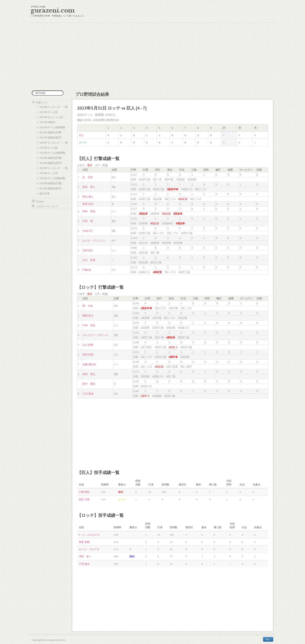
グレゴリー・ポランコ (95, 335)
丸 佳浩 (88, 177)
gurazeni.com (53, 10)
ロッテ (83, 142)
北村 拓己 (88, 250)
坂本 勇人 (89, 187)
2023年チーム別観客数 (52, 178)
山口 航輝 (88, 345)
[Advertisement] (152, 57)
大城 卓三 (88, 231)
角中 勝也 (89, 384)
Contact (40, 201)
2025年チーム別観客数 (52, 127)
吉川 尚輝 (89, 260)
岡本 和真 (89, 211)
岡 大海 (88, 306)
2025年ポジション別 (51, 117)
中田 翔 (88, 221)
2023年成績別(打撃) (51, 183)
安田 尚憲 (88, 355)
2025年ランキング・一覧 (54, 107)
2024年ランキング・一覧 (54, 143)
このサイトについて (47, 206)
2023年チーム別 (49, 173)
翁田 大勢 (84, 499)
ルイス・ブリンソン (94, 240)
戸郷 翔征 (84, 492)
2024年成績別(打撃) (51, 158)
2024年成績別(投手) (51, 163)
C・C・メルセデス (89, 535)
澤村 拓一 (85, 556)
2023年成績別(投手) (51, 188)
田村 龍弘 (89, 374)
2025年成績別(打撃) (51, 132)
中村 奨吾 (89, 325)
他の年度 (44, 193)
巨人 (82, 135)
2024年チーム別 (49, 148)
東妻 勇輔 (84, 542)
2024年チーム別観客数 (52, 153)
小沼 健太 (84, 564)
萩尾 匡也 (88, 204)
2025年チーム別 (49, 112)
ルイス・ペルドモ (89, 549)
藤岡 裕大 (88, 316)
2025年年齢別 (47, 122)
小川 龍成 (88, 394)
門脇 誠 (87, 270)
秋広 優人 (88, 197)
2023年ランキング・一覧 (54, 168)
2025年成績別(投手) (51, 137)
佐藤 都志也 (89, 364)
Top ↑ (268, 639)
